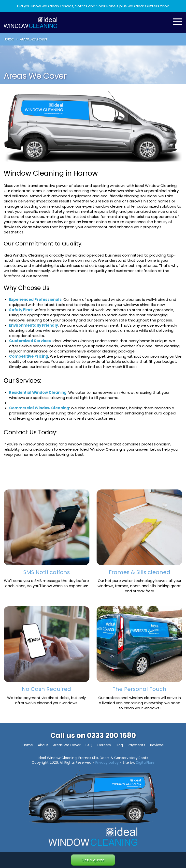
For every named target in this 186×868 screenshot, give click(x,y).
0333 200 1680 (111, 736)
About (43, 745)
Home (28, 745)
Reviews (157, 745)
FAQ (89, 745)
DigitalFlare (145, 762)
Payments (136, 745)
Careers (104, 745)
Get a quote (93, 860)
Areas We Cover (67, 745)
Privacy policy (107, 762)
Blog (119, 745)
